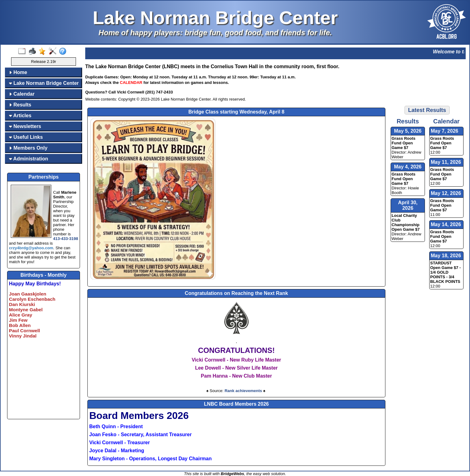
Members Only (28, 148)
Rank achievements (243, 391)
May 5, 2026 (408, 131)
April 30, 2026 (408, 205)
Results (20, 105)
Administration (29, 159)
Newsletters (25, 126)
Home (18, 72)
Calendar (22, 94)
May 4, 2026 (408, 167)
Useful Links (26, 137)
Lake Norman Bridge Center (44, 83)
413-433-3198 (66, 239)
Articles (20, 116)
